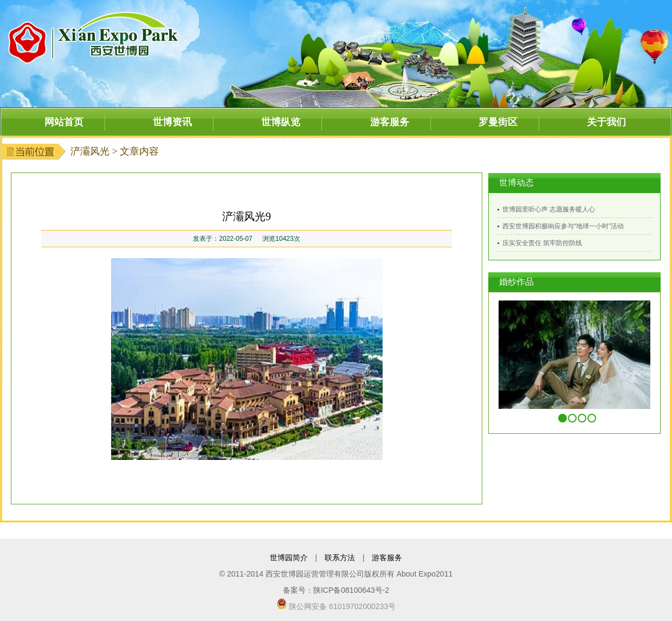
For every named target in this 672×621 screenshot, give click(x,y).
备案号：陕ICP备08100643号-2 (336, 590)
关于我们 (606, 122)
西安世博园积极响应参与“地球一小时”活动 (563, 226)
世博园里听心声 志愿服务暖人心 (549, 209)
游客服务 (390, 122)
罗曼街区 (498, 122)
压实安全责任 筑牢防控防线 (542, 243)
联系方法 (340, 558)
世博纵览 (281, 122)
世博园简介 (289, 558)
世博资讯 (172, 122)
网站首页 (64, 122)
